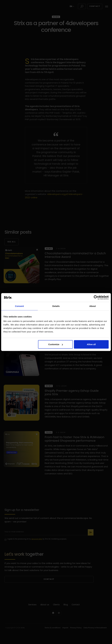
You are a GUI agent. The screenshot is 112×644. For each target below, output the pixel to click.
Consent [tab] (19, 306)
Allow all (91, 344)
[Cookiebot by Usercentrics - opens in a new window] (96, 297)
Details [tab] (56, 306)
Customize (56, 344)
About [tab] (93, 306)
